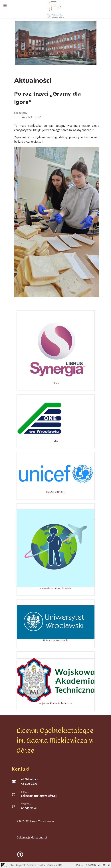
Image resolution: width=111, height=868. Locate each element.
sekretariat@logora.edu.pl (39, 796)
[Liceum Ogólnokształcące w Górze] (55, 9)
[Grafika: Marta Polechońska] (56, 43)
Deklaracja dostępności (32, 837)
